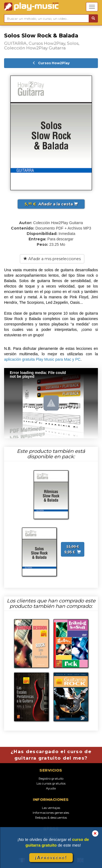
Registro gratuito (51, 779)
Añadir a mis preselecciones (52, 259)
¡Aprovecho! (51, 858)
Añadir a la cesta (51, 204)
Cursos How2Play (51, 63)
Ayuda (51, 788)
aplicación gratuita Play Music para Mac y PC (42, 359)
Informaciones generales (51, 813)
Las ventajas (51, 808)
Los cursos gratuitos (51, 783)
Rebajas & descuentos (51, 818)
